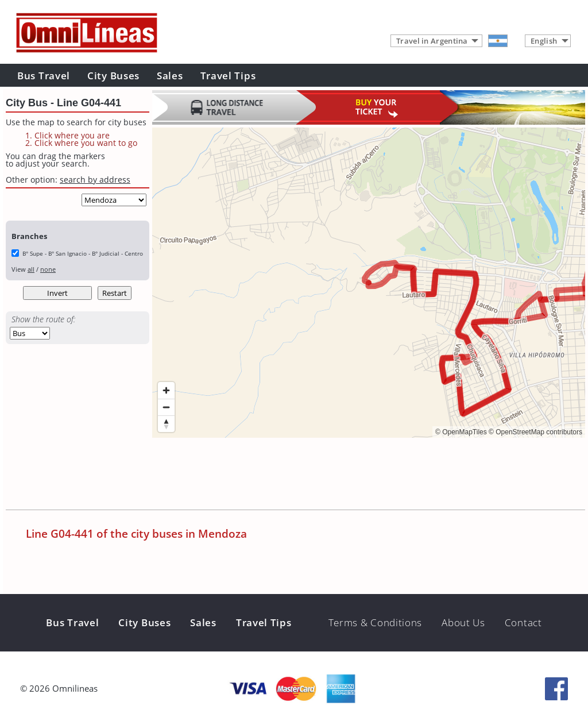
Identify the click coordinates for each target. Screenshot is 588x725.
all (31, 269)
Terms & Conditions (376, 622)
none (48, 269)
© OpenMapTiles (461, 432)
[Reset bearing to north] (166, 424)
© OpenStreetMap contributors (535, 432)
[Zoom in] (166, 390)
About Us (463, 622)
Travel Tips (228, 76)
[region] (369, 283)
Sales (170, 76)
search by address (95, 180)
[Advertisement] (361, 475)
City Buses (113, 76)
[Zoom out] (166, 407)
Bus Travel (44, 76)
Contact (523, 622)
